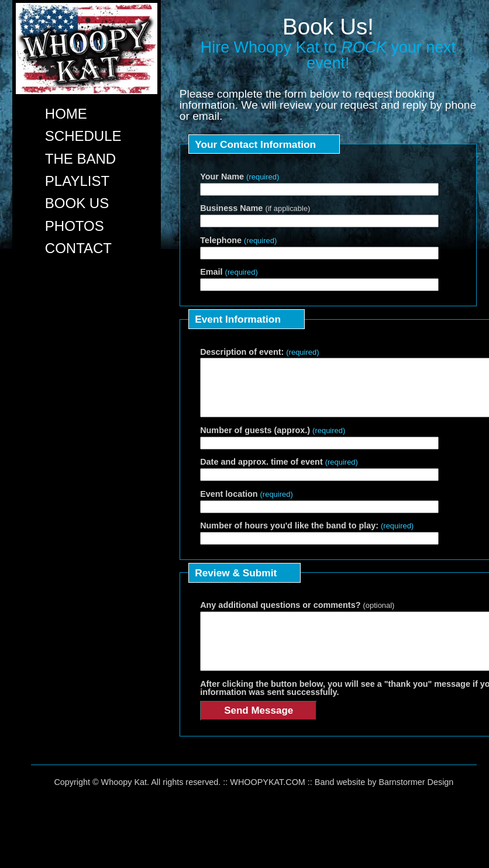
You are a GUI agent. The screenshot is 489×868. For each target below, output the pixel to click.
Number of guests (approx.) (273, 441)
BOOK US (77, 203)
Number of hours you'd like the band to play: (307, 536)
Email (229, 272)
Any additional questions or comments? (297, 615)
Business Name (255, 208)
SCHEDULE (83, 136)
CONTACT (78, 248)
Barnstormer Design (416, 803)
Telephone (238, 240)
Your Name (240, 177)
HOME (66, 114)
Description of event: (259, 352)
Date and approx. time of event (279, 472)
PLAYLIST (77, 181)
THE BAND (80, 159)
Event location (247, 504)
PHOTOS (75, 226)
